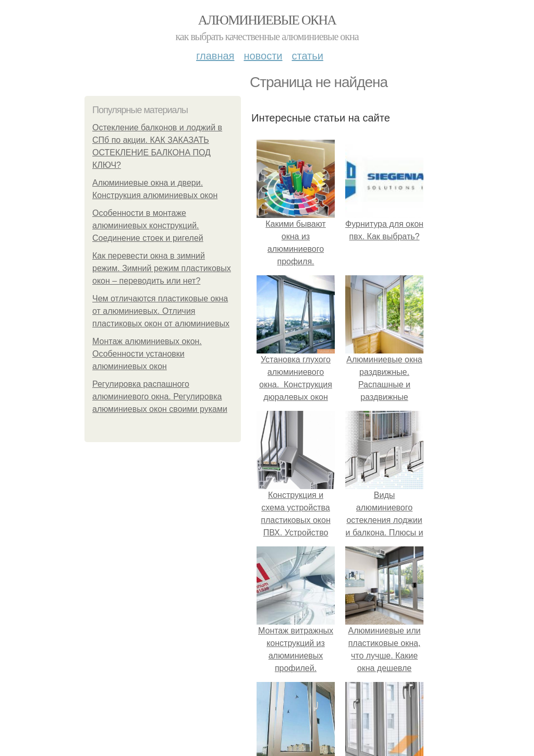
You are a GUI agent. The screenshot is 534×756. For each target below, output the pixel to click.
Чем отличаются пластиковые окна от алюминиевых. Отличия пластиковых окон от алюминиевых (161, 311)
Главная (215, 56)
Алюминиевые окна (267, 20)
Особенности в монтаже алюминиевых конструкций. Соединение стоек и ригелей (148, 225)
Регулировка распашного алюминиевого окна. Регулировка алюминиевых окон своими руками (160, 397)
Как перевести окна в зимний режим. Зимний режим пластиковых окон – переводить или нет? (162, 268)
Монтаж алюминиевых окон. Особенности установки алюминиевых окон (147, 354)
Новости (263, 56)
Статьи (307, 56)
